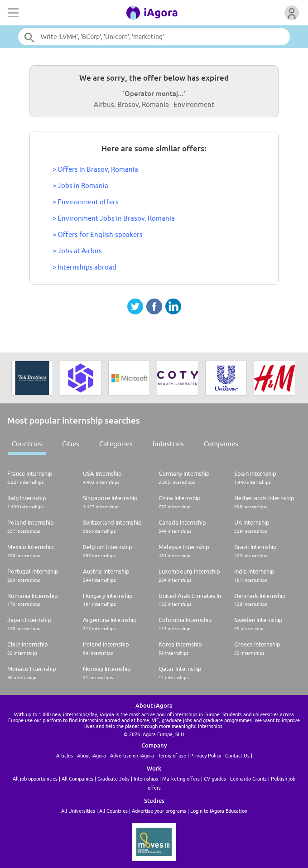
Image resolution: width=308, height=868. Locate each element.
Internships (146, 779)
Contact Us (237, 755)
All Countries (113, 811)
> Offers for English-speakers (98, 234)
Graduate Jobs (113, 779)
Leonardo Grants (248, 779)
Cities (71, 444)
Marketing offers (181, 779)
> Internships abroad (84, 267)
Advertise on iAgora (132, 755)
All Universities (78, 811)
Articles (65, 755)
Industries (168, 444)
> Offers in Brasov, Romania (95, 169)
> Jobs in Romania (80, 186)
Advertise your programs (159, 811)
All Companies (77, 779)
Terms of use (172, 755)
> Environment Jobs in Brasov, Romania (114, 218)
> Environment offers (86, 202)
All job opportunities (35, 779)
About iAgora (91, 755)
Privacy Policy (206, 755)
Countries (27, 444)
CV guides (215, 779)
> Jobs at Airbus (77, 251)
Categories (116, 444)
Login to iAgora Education (219, 811)
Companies (221, 444)
